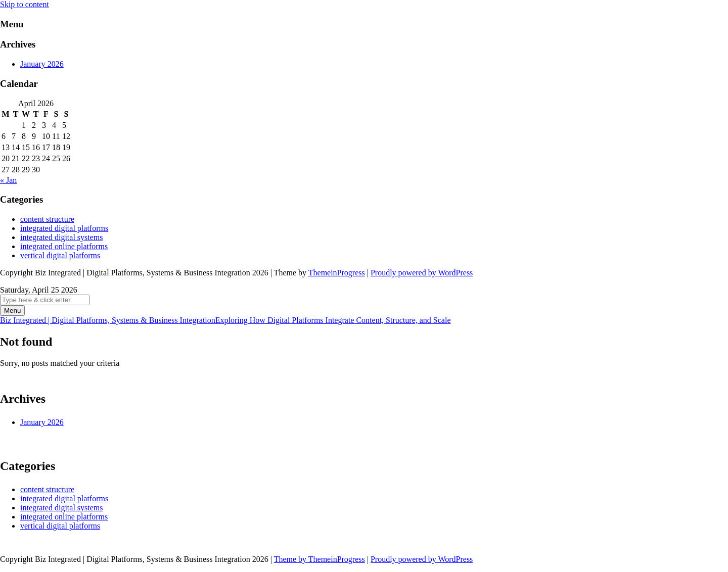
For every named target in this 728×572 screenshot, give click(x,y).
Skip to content (25, 4)
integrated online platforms (64, 246)
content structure (47, 219)
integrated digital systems (62, 237)
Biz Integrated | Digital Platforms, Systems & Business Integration (225, 320)
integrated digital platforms (64, 228)
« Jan (8, 180)
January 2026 (42, 64)
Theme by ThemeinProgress (320, 559)
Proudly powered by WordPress (422, 273)
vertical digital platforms (60, 255)
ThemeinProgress (337, 273)
